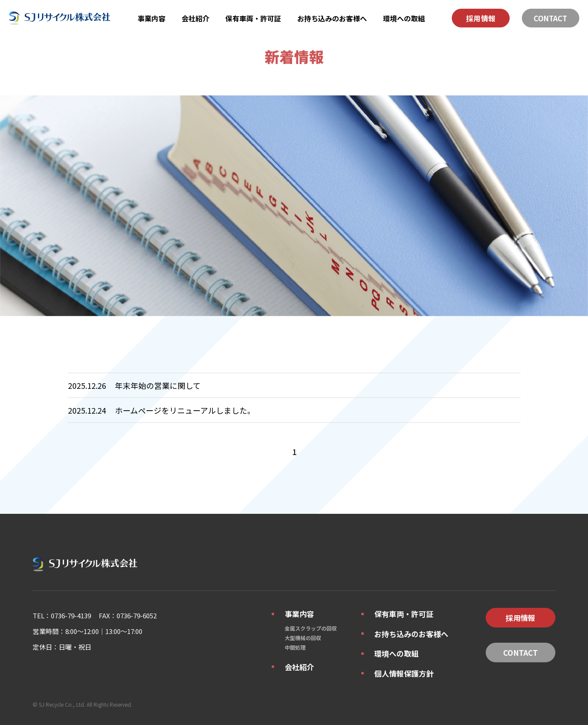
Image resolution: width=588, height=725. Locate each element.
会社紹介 (195, 18)
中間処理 (295, 647)
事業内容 (151, 18)
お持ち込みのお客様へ (332, 18)
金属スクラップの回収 (311, 628)
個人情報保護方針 (404, 673)
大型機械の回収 (303, 638)
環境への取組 (404, 18)
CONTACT (550, 18)
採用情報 (481, 18)
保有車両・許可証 (253, 18)
